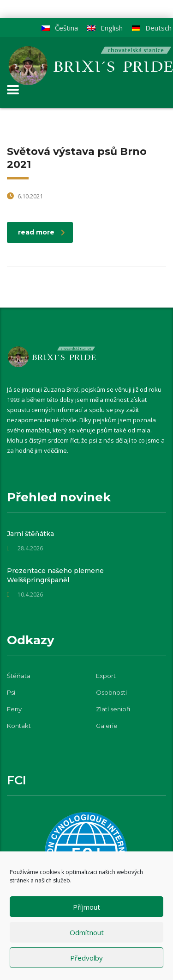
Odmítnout (87, 932)
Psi (11, 692)
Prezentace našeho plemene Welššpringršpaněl (55, 575)
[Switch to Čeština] (60, 28)
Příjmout (86, 907)
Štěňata (19, 676)
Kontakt (19, 726)
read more (41, 232)
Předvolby (86, 958)
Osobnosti (111, 692)
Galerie (107, 726)
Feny (14, 709)
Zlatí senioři (113, 709)
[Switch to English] (105, 28)
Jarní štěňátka (30, 534)
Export (106, 676)
